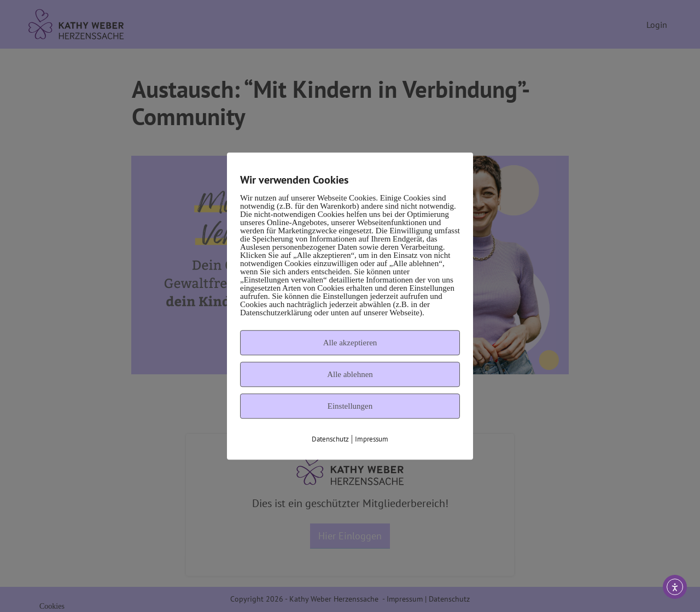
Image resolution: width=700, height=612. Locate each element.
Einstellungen (350, 406)
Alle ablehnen (350, 374)
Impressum (372, 439)
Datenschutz (330, 439)
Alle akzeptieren (350, 343)
